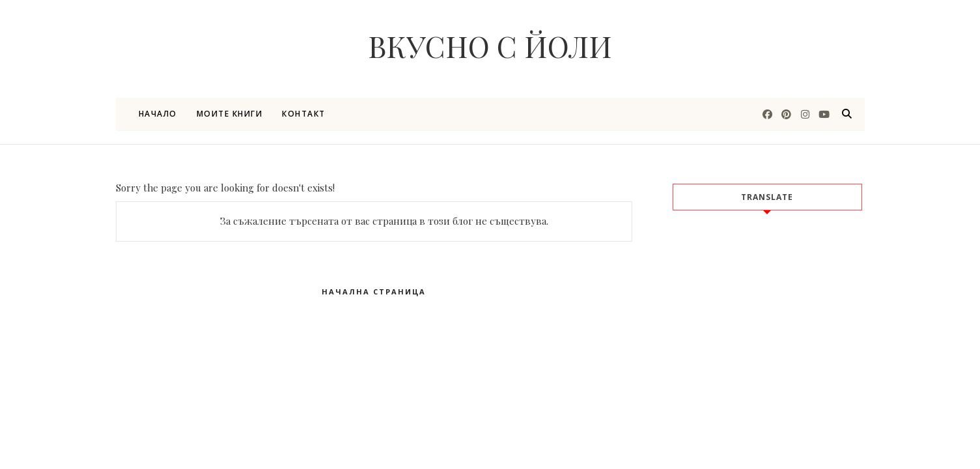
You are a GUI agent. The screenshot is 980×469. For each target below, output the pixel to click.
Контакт (304, 114)
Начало (158, 114)
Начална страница (374, 291)
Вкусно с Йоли (490, 46)
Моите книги (230, 114)
